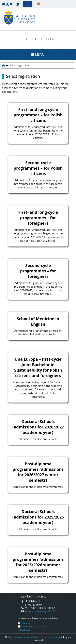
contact (26, 630)
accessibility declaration (35, 626)
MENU (38, 54)
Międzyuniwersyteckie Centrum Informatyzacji (34, 637)
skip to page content (1, 1)
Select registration (23, 76)
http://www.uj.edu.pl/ (43, 611)
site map (26, 623)
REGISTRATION (38, 40)
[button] (4, 4)
